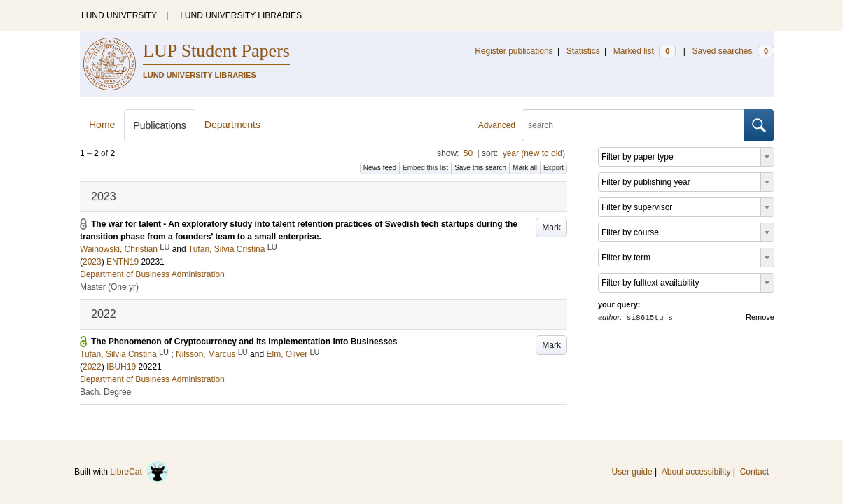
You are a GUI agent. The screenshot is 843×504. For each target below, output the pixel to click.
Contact (754, 472)
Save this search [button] (480, 168)
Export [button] (553, 168)
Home (102, 125)
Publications (160, 125)
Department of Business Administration (152, 274)
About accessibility (696, 472)
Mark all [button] (525, 168)
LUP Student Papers (216, 51)
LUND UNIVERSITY (119, 15)
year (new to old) (534, 153)
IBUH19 (121, 367)
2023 (92, 262)
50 (468, 153)
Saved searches (733, 51)
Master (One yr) (109, 287)
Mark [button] (551, 227)
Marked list (645, 51)
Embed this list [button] (425, 168)
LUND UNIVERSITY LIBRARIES (241, 15)
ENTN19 (123, 262)
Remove (760, 317)
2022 (92, 367)
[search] (633, 125)
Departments (232, 125)
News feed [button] (380, 168)
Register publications (514, 51)
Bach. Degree (105, 392)
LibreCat (139, 472)
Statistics (583, 51)
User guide (632, 472)
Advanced (497, 125)
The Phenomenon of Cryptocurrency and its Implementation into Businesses (244, 342)
